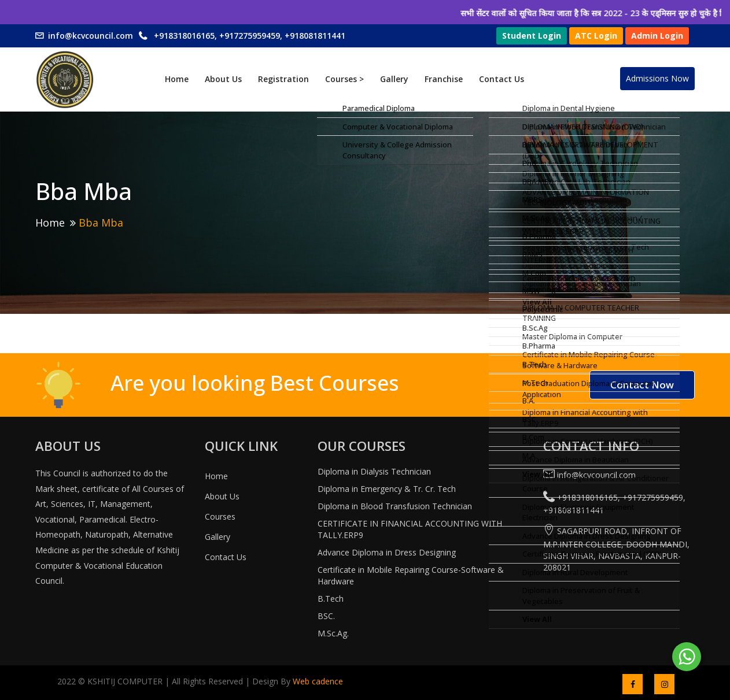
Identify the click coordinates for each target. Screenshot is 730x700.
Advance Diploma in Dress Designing (387, 552)
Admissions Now (657, 78)
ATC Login (596, 36)
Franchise (444, 79)
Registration (283, 79)
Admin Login (657, 36)
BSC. (326, 616)
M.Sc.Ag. (333, 633)
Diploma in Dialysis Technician (374, 471)
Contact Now (642, 385)
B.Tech (331, 599)
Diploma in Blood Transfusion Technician (395, 506)
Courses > (344, 79)
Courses (220, 516)
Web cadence (317, 681)
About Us (223, 79)
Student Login (532, 36)
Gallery (394, 79)
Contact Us (502, 79)
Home (177, 79)
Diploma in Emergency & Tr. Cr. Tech (387, 489)
